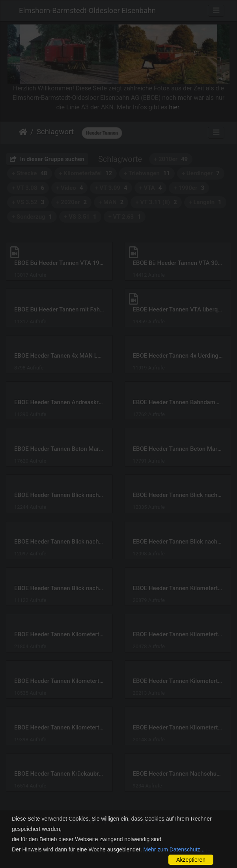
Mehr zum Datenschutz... (174, 849)
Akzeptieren (191, 860)
